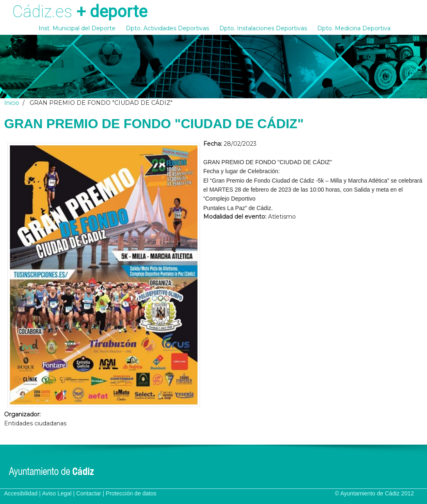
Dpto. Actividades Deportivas (167, 28)
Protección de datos (131, 493)
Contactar (89, 493)
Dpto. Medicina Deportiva (354, 28)
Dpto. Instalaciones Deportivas (263, 28)
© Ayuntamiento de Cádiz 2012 (374, 493)
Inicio (12, 103)
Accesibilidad (21, 493)
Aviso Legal (57, 493)
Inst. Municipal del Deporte (77, 28)
